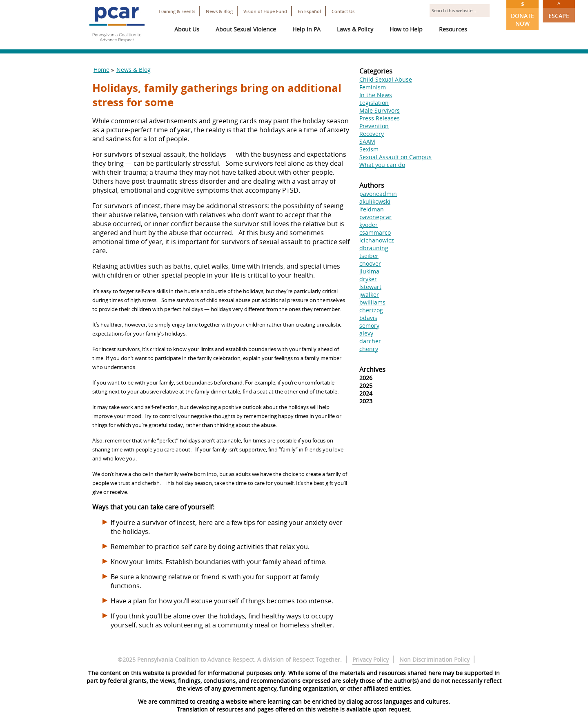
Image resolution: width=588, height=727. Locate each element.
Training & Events (177, 11)
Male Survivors (380, 110)
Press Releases (380, 118)
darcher (370, 341)
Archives (372, 369)
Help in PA (306, 29)
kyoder (369, 225)
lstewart (370, 287)
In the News (376, 95)
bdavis (368, 318)
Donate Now (522, 14)
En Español (309, 11)
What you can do (382, 165)
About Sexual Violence (246, 29)
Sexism (369, 149)
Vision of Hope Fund (265, 11)
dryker (368, 279)
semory (369, 326)
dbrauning (374, 248)
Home (101, 70)
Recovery (372, 134)
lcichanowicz (377, 240)
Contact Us (343, 11)
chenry (369, 349)
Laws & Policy (355, 29)
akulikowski (375, 201)
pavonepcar (375, 217)
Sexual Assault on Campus (395, 157)
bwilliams (372, 302)
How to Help (406, 29)
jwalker (369, 295)
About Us (187, 29)
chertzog (371, 310)
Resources (453, 29)
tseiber (369, 256)
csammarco (375, 232)
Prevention (374, 126)
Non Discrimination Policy (434, 659)
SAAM (367, 141)
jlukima (369, 271)
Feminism (373, 87)
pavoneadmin (378, 194)
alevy (366, 333)
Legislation (374, 103)
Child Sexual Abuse (386, 79)
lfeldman (372, 209)
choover (370, 263)
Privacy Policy (371, 659)
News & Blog (219, 11)
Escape (559, 10)
